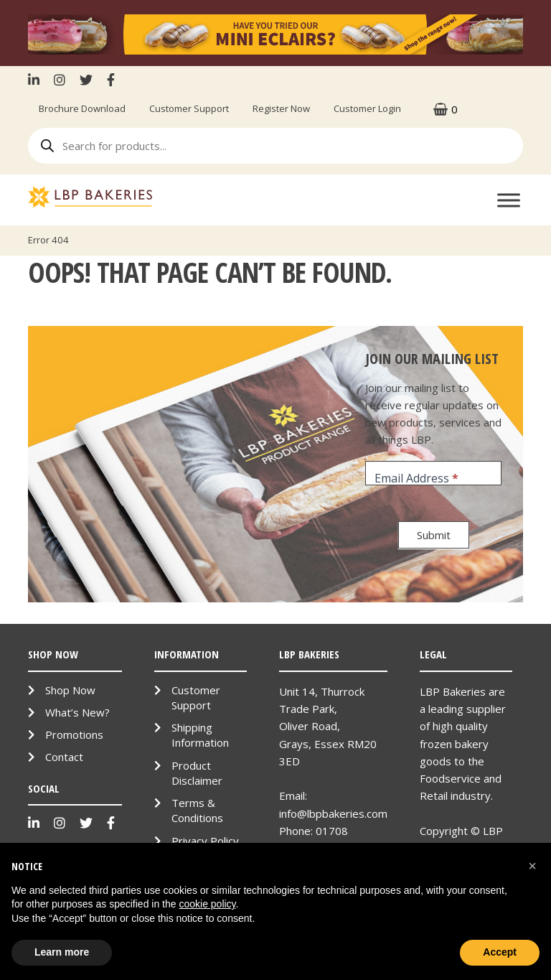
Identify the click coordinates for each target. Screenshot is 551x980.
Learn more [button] (62, 952)
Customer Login (367, 108)
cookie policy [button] (207, 904)
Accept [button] (500, 952)
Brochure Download (82, 108)
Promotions (74, 734)
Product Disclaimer (197, 773)
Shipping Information (200, 735)
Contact (64, 757)
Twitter (86, 80)
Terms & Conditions (197, 810)
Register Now (281, 108)
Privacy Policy (205, 841)
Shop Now (70, 690)
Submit (434, 535)
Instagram (60, 80)
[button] (532, 866)
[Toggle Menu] (509, 201)
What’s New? (77, 712)
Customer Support (189, 108)
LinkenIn (37, 80)
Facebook (111, 80)
